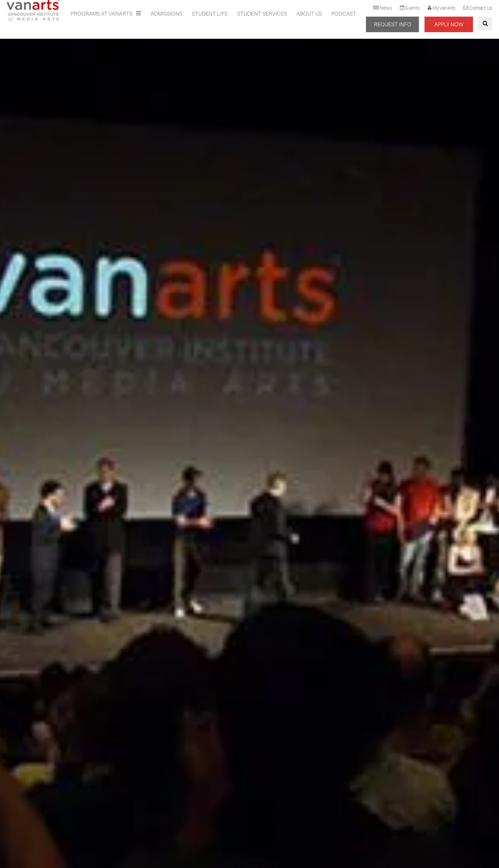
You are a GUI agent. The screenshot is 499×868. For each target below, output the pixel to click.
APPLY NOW (449, 25)
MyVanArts (444, 8)
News (386, 8)
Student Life (210, 14)
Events (413, 8)
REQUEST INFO (393, 25)
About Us (309, 14)
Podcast (344, 14)
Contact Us (481, 8)
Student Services (262, 14)
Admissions (166, 14)
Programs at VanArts (102, 14)
